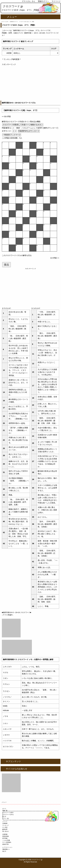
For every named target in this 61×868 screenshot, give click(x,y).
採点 (6, 265)
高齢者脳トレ (6, 849)
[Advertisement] (30, 83)
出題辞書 (5, 834)
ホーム (4, 809)
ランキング (5, 825)
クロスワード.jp (13, 6)
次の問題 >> (55, 258)
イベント (5, 821)
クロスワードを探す (8, 813)
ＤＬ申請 (5, 827)
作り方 (4, 817)
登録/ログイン (43, 1)
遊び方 (4, 851)
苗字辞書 (5, 838)
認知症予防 (5, 844)
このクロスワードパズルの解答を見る (17, 255)
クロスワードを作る (8, 815)
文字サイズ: (7, 131)
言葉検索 (5, 823)
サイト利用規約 (7, 842)
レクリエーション (7, 847)
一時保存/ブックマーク (12, 135)
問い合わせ (5, 831)
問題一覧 (5, 811)
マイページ (56, 1)
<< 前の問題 (6, 116)
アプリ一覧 (5, 819)
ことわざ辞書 (6, 840)
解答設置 (5, 829)
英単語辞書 (5, 836)
